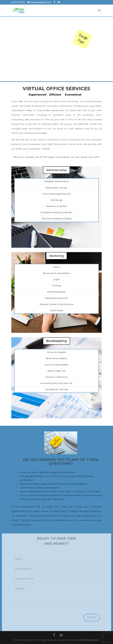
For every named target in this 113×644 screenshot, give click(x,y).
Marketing (56, 256)
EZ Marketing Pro (90, 640)
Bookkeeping (56, 341)
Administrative (56, 170)
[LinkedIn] (59, 2)
